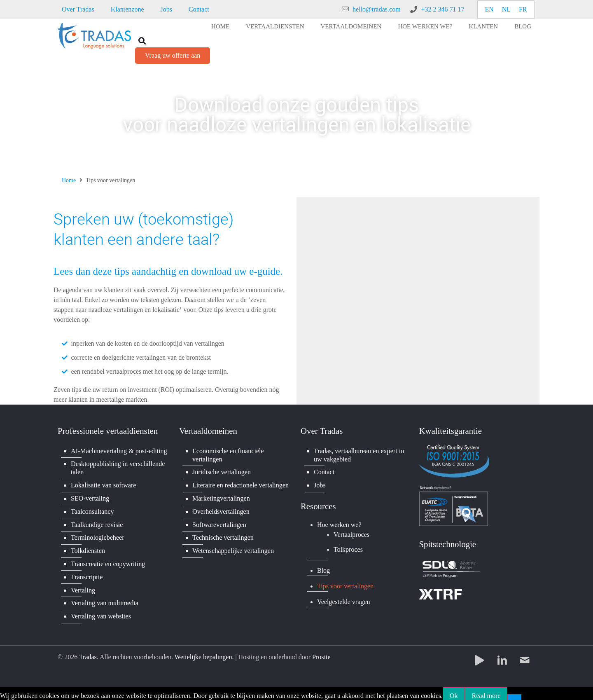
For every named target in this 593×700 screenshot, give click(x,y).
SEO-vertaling (90, 497)
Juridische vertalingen (221, 472)
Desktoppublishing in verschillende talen (118, 467)
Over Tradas (78, 9)
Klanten (483, 26)
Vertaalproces (351, 533)
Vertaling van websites (101, 612)
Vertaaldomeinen (351, 26)
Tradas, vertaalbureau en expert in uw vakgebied (359, 455)
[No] (514, 693)
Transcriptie (87, 574)
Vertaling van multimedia (104, 599)
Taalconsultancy (92, 510)
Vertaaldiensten (275, 26)
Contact (199, 9)
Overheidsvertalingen (221, 510)
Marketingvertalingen (221, 497)
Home (220, 26)
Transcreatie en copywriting (108, 561)
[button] (142, 41)
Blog (523, 26)
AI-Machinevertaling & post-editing (119, 451)
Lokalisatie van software (103, 484)
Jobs (166, 9)
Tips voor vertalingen (345, 585)
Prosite (321, 653)
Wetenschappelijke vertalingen (233, 548)
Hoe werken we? (425, 26)
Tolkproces (348, 549)
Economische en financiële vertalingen (228, 455)
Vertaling (83, 586)
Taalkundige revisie (97, 523)
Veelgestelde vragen (343, 601)
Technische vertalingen (223, 535)
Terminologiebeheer (97, 535)
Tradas (88, 653)
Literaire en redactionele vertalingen (240, 484)
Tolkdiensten (88, 548)
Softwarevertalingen (219, 523)
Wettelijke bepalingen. (204, 653)
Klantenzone (127, 9)
